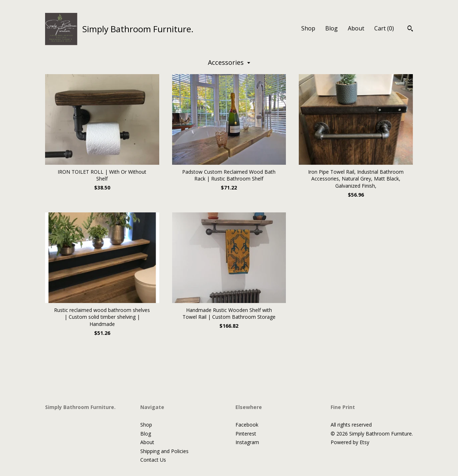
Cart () (384, 28)
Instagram (247, 442)
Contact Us (153, 460)
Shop (308, 28)
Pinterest (246, 434)
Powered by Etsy (350, 442)
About (356, 28)
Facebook (247, 425)
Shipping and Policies (164, 451)
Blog (332, 28)
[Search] (410, 29)
